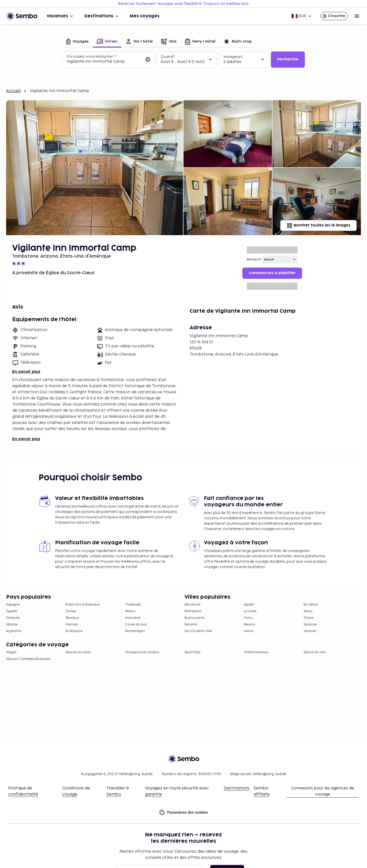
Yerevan (310, 631)
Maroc (130, 611)
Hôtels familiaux (256, 652)
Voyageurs (233, 57)
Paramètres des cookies (183, 813)
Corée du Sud (136, 625)
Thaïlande (133, 605)
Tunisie (71, 611)
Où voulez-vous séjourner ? (91, 56)
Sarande (310, 625)
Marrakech (193, 611)
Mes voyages (145, 16)
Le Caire (250, 611)
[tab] (77, 42)
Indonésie (133, 618)
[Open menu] (357, 16)
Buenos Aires (195, 618)
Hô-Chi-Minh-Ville (198, 631)
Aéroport (254, 260)
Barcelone (193, 605)
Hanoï (249, 631)
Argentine (14, 631)
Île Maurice (74, 631)
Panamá (191, 625)
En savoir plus (26, 372)
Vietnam (72, 625)
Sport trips (192, 652)
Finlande (13, 618)
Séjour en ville (314, 652)
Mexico (250, 625)
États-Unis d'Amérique (83, 605)
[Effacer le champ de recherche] (148, 59)
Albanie (12, 625)
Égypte (12, 611)
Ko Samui (311, 605)
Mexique (72, 618)
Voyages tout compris (142, 652)
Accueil (13, 91)
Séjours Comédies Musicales (28, 659)
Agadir (249, 605)
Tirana (309, 618)
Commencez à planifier (272, 273)
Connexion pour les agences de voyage (323, 791)
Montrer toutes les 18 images (318, 225)
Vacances (60, 16)
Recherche (288, 59)
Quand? (168, 57)
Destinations (102, 16)
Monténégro (135, 631)
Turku (248, 618)
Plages (11, 652)
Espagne (13, 605)
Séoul (308, 611)
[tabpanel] (183, 60)
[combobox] (104, 62)
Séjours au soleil (78, 652)
